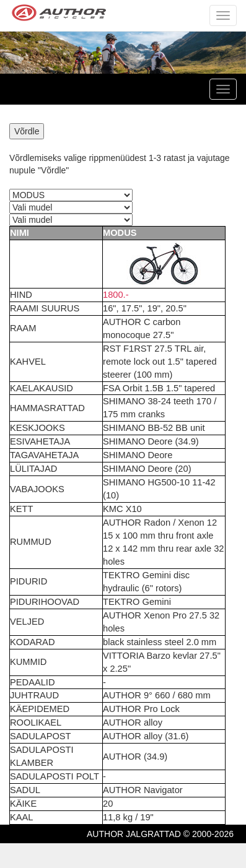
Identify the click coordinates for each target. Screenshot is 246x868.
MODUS (120, 233)
